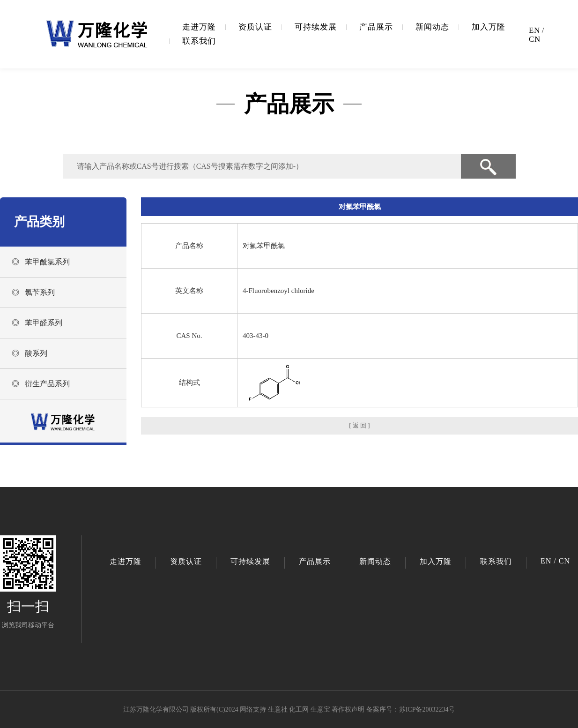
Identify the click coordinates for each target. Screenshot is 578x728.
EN (534, 30)
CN (535, 39)
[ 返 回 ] (359, 425)
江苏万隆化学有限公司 (156, 709)
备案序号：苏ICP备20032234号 (411, 709)
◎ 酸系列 (30, 353)
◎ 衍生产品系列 (41, 384)
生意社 (278, 709)
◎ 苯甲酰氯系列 (41, 262)
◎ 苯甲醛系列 (37, 323)
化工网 (299, 709)
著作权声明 (348, 709)
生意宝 (320, 709)
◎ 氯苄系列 (33, 292)
